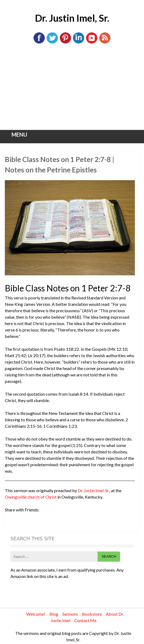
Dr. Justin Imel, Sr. (72, 18)
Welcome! (36, 614)
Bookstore (92, 614)
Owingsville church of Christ (31, 497)
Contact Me (85, 620)
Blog (54, 614)
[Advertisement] (72, 90)
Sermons (70, 614)
